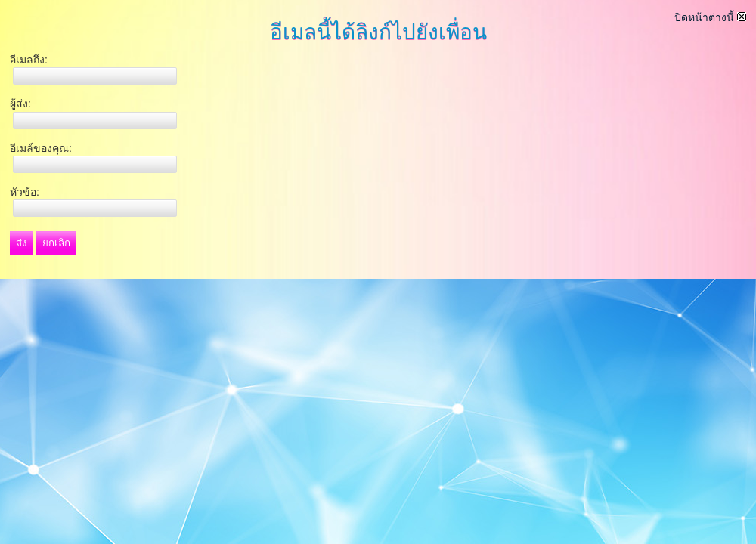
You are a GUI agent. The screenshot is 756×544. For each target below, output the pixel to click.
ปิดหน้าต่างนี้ (710, 17)
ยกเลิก (56, 243)
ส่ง (22, 243)
